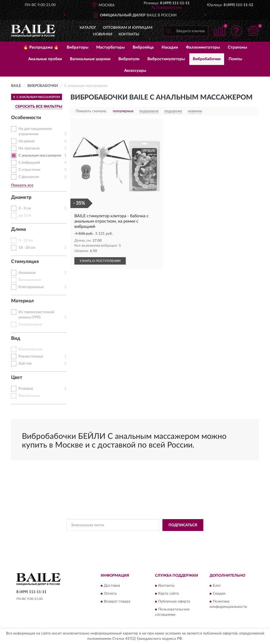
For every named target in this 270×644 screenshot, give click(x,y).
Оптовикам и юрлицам (128, 28)
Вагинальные (30, 280)
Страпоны (237, 47)
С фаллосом (29, 177)
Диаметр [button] (21, 198)
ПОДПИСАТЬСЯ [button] (183, 525)
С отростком (29, 170)
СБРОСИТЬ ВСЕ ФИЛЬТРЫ (39, 107)
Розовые (26, 389)
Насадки (170, 47)
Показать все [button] (22, 185)
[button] (167, 7)
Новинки (103, 34)
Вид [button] (16, 339)
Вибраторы (78, 47)
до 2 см (25, 215)
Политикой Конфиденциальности (137, 537)
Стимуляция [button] (25, 262)
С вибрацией (29, 163)
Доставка (112, 586)
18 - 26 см (27, 248)
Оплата (110, 594)
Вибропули (129, 59)
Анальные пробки (45, 59)
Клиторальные (31, 287)
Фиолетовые (29, 396)
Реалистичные (31, 356)
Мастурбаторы (110, 47)
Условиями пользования (183, 537)
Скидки (219, 594)
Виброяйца (143, 47)
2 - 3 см (25, 208)
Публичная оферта (174, 602)
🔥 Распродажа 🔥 (41, 47)
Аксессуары (135, 71)
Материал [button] (22, 301)
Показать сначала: (91, 111)
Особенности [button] (26, 118)
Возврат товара (117, 602)
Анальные (27, 273)
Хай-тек (25, 364)
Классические (30, 349)
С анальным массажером (40, 156)
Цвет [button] (17, 378)
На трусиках (29, 148)
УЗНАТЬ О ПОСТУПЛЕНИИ (100, 261)
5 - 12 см (26, 241)
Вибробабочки (207, 59)
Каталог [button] (88, 28)
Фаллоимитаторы (203, 47)
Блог (217, 586)
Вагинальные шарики (90, 59)
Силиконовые (30, 325)
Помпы (235, 59)
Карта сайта (168, 594)
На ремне (26, 141)
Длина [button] (18, 229)
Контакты (129, 34)
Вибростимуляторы (166, 59)
